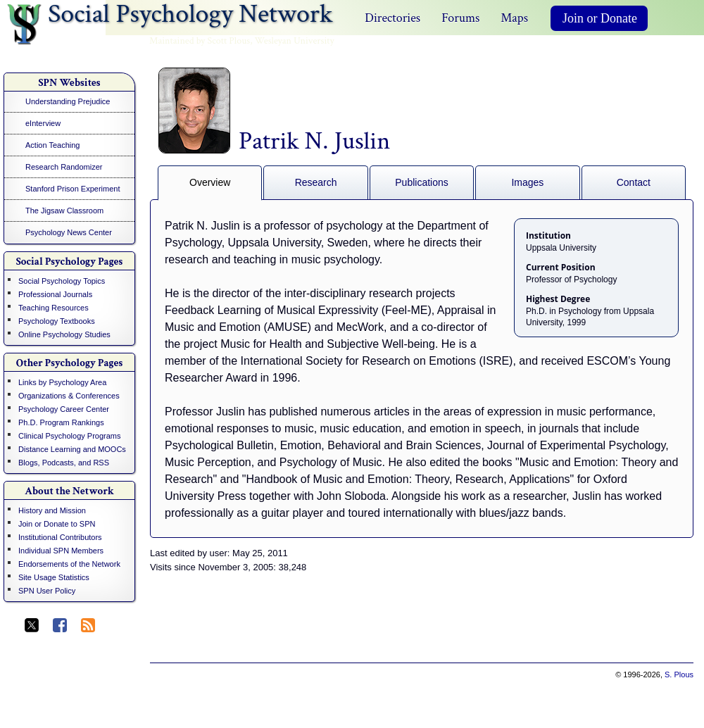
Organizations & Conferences (69, 396)
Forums (460, 18)
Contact (634, 182)
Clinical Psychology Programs (70, 436)
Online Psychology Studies (64, 334)
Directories (392, 18)
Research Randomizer (64, 167)
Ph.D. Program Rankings (61, 422)
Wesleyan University (295, 41)
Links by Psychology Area (62, 382)
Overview (210, 182)
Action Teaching (52, 145)
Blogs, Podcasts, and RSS (64, 463)
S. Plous (679, 674)
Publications (422, 182)
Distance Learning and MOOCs (72, 449)
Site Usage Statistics (54, 577)
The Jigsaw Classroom (64, 211)
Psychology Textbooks (57, 321)
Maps (514, 18)
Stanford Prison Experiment (73, 189)
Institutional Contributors (60, 537)
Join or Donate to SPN (57, 524)
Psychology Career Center (64, 409)
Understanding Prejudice (68, 101)
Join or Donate (600, 18)
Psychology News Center (69, 232)
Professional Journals (55, 294)
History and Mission (52, 510)
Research (316, 182)
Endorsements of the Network (69, 564)
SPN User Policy (47, 591)
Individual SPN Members (61, 551)
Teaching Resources (54, 308)
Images (527, 182)
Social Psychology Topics (62, 281)
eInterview (43, 123)
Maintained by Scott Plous (200, 41)
